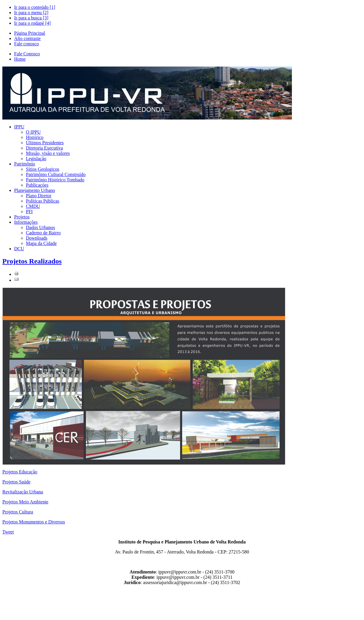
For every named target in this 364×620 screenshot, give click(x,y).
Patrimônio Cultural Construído (56, 174)
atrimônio (25, 164)
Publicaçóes (37, 185)
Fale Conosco (27, 54)
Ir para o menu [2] (31, 13)
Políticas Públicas (43, 201)
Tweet (8, 532)
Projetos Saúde (16, 482)
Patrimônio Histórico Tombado (55, 180)
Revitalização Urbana (23, 492)
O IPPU (33, 132)
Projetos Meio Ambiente (25, 502)
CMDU (33, 206)
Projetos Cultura (18, 512)
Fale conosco (26, 44)
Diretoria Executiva (44, 148)
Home (20, 59)
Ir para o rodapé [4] (32, 23)
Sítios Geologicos (43, 169)
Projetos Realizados (32, 261)
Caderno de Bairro (43, 233)
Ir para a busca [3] (31, 18)
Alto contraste (27, 38)
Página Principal (30, 33)
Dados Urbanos (40, 227)
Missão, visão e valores (48, 153)
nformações (26, 222)
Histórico (35, 137)
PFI (29, 212)
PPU (19, 127)
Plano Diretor (39, 196)
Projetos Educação (20, 472)
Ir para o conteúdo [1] (35, 7)
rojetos (22, 217)
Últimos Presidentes (45, 143)
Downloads (37, 238)
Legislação (36, 159)
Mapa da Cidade (41, 243)
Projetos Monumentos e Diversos (34, 522)
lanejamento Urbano (35, 190)
